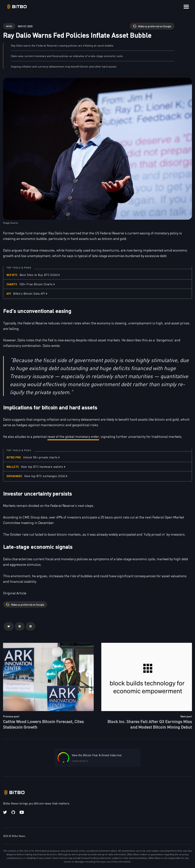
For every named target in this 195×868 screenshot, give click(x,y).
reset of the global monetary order (73, 436)
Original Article (15, 593)
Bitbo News (18, 836)
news (9, 26)
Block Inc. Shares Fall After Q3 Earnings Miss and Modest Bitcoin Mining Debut (150, 724)
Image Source (10, 223)
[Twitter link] (5, 812)
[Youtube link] (22, 812)
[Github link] (13, 812)
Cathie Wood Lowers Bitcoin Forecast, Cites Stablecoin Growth (43, 724)
